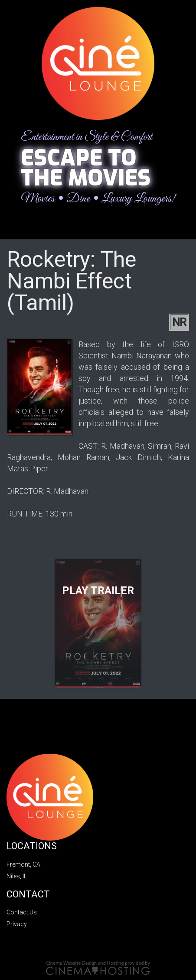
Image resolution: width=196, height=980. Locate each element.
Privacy (17, 924)
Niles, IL (17, 876)
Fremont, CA (23, 864)
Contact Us (22, 912)
